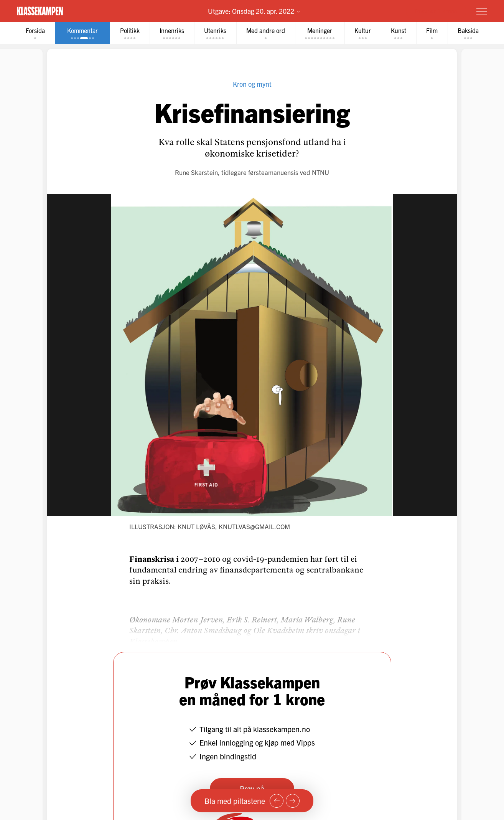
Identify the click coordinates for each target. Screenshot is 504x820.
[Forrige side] (277, 801)
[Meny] (482, 11)
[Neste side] (293, 801)
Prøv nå (252, 788)
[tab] (35, 33)
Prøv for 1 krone (436, 11)
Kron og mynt (252, 84)
